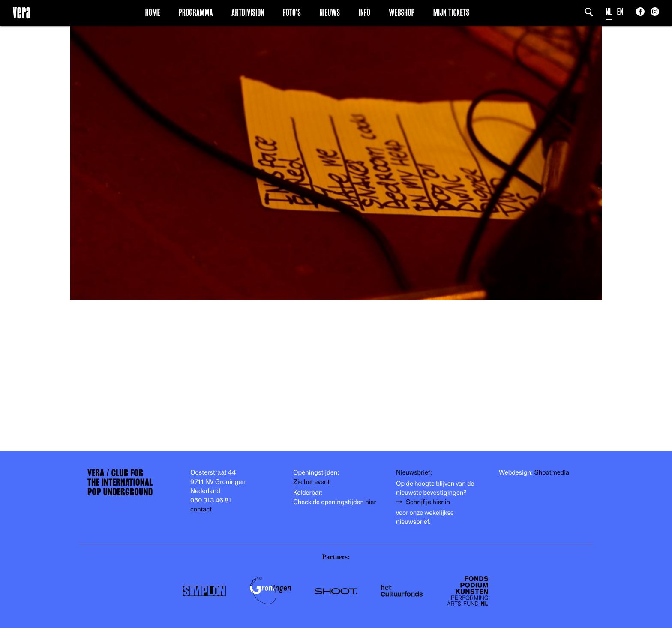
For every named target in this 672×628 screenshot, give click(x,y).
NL (609, 12)
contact (201, 509)
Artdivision (248, 12)
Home (153, 12)
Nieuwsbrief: (414, 473)
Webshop (402, 12)
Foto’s (292, 12)
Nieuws (330, 12)
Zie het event (311, 482)
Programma (196, 12)
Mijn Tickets (451, 12)
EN (620, 12)
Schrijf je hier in (428, 502)
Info (364, 12)
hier (370, 502)
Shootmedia (552, 473)
